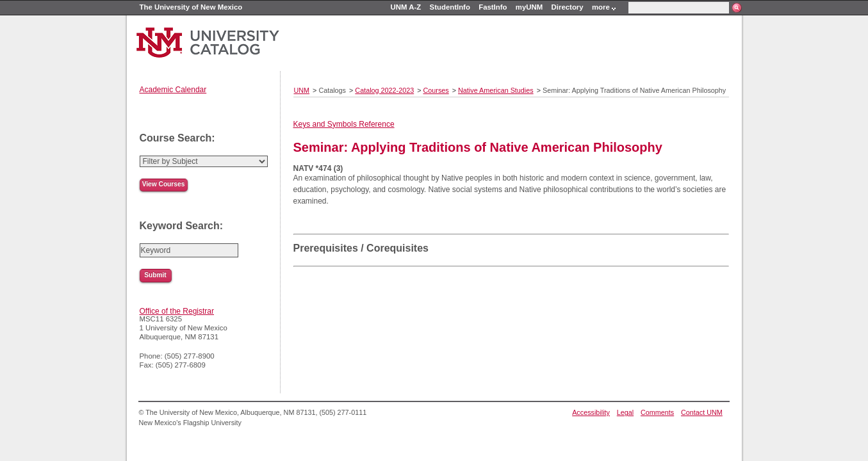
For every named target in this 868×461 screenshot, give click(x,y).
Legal (625, 412)
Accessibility (591, 412)
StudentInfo (450, 7)
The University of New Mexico (191, 7)
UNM (302, 90)
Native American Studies (496, 90)
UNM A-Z (406, 7)
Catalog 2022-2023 (384, 90)
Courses (436, 90)
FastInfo (493, 7)
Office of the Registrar (177, 311)
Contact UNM (702, 412)
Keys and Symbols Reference (344, 124)
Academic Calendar (173, 90)
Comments (657, 412)
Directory (568, 7)
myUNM (529, 7)
